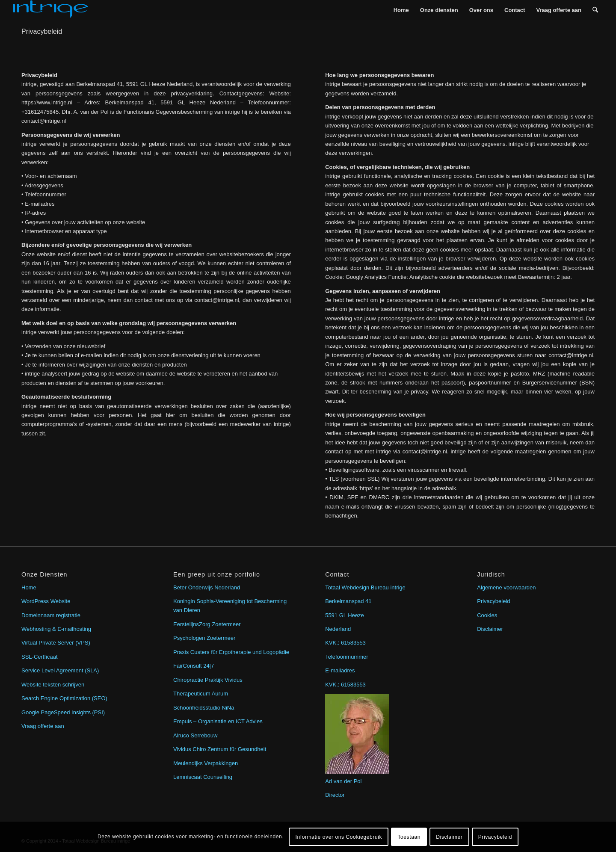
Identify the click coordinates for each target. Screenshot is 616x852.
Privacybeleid (42, 31)
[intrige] (50, 10)
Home (29, 587)
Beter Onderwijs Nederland (207, 587)
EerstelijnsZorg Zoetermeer (207, 624)
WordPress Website (46, 601)
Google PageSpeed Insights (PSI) (63, 712)
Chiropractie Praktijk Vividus (208, 680)
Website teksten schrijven (53, 685)
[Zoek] (595, 10)
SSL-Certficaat (40, 657)
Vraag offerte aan (43, 726)
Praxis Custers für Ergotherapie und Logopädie (231, 652)
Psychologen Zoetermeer (204, 638)
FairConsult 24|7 (194, 666)
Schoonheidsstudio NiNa (204, 708)
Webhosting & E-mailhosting (56, 629)
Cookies (487, 615)
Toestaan (409, 837)
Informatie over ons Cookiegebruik (339, 837)
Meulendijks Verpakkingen (206, 763)
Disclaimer (490, 629)
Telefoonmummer (346, 657)
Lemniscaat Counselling (203, 777)
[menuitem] (401, 10)
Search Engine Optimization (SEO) (64, 698)
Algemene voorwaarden (506, 587)
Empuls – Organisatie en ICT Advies (218, 721)
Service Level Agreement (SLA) (60, 670)
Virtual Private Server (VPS (55, 643)
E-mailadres (340, 670)
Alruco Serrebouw (195, 735)
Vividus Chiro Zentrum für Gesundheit (220, 749)
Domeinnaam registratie (51, 615)
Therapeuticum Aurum (201, 694)
